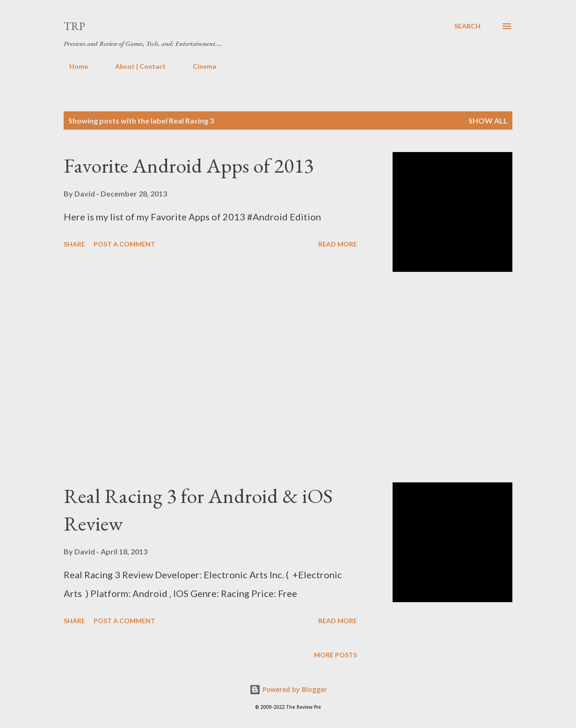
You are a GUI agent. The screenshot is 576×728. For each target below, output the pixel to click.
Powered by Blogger (288, 689)
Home (73, 66)
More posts (335, 655)
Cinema (199, 66)
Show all (488, 120)
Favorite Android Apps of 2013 (189, 165)
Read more (338, 244)
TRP (74, 26)
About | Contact (135, 66)
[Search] (467, 26)
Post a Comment (124, 244)
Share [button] (74, 244)
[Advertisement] (222, 377)
